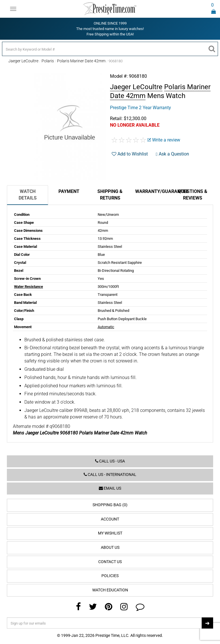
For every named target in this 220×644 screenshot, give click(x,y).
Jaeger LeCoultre (23, 61)
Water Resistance (29, 287)
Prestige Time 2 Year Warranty (141, 108)
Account (110, 519)
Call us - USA (110, 461)
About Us (110, 548)
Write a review (164, 140)
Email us (110, 488)
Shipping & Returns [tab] (110, 195)
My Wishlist (110, 533)
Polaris (48, 61)
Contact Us (110, 562)
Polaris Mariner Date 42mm (81, 61)
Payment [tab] (69, 191)
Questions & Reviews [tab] (193, 195)
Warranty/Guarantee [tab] (154, 191)
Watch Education (110, 590)
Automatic (106, 327)
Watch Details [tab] (28, 195)
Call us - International (110, 475)
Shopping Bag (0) (110, 505)
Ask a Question (172, 154)
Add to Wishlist (130, 154)
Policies (110, 576)
